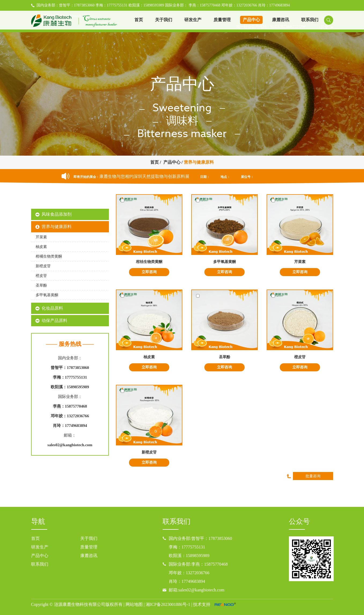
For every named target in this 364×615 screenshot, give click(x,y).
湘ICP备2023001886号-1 (168, 604)
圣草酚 (225, 357)
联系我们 (310, 20)
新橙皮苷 (149, 452)
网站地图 (134, 604)
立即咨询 (149, 272)
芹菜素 (300, 262)
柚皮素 (149, 357)
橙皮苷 (300, 357)
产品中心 (251, 20)
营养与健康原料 (199, 162)
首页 (139, 20)
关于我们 (164, 20)
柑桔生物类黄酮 (149, 262)
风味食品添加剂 (57, 214)
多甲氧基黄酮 (225, 262)
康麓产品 (70, 201)
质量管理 (222, 20)
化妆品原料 (52, 308)
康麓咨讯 (281, 20)
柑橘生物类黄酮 (49, 256)
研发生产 (193, 20)
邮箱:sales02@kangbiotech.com (197, 590)
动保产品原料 (54, 321)
